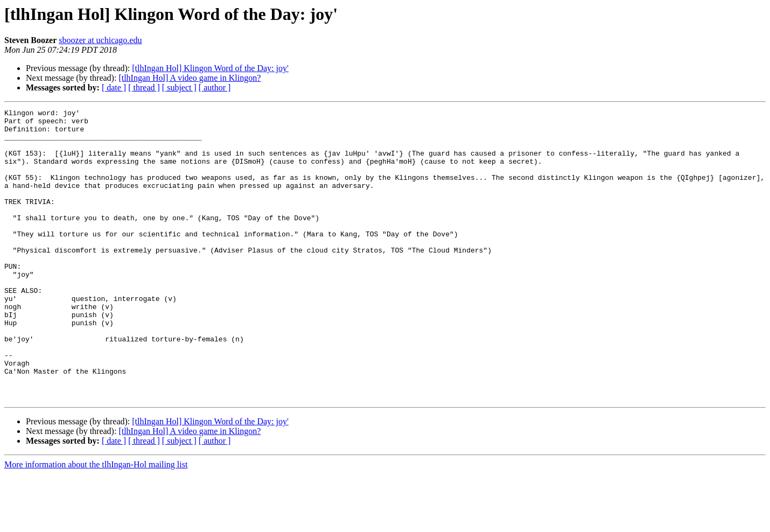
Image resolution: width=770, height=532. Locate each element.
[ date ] (114, 87)
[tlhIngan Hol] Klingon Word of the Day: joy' (210, 68)
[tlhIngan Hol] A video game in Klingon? (190, 78)
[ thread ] (144, 87)
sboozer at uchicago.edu (100, 40)
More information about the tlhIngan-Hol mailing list (96, 523)
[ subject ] (179, 87)
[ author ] (215, 87)
